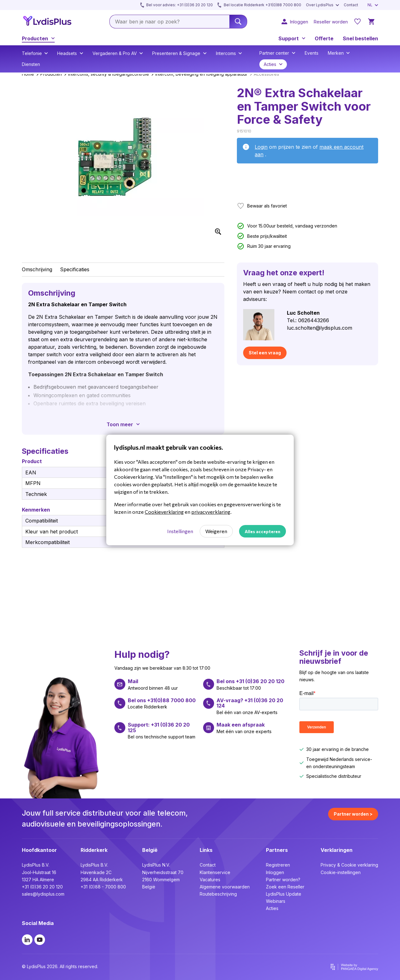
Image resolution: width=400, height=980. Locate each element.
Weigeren (216, 531)
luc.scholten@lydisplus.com (320, 328)
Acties (272, 908)
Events (312, 53)
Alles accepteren (262, 531)
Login (261, 147)
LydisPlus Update (284, 894)
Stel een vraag (265, 353)
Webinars (276, 901)
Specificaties (75, 269)
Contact (208, 865)
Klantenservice (215, 872)
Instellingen (180, 531)
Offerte (324, 38)
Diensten (31, 64)
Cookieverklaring (164, 512)
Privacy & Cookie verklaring (349, 865)
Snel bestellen (360, 38)
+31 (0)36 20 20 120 (42, 887)
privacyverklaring (211, 512)
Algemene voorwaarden (225, 887)
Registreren (278, 865)
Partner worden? (283, 880)
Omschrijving (37, 269)
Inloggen (275, 872)
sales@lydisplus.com (43, 894)
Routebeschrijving (218, 894)
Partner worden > (353, 814)
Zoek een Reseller (285, 887)
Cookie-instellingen (341, 872)
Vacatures (210, 880)
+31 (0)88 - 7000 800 (103, 887)
